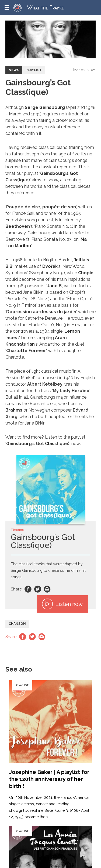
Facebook (28, 589)
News (14, 70)
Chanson (17, 624)
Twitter (38, 589)
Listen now (62, 604)
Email (47, 589)
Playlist (34, 70)
